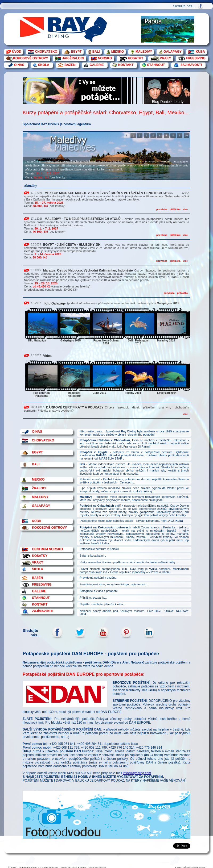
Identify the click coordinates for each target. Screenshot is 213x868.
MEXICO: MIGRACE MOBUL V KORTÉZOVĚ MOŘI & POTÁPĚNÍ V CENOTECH (103, 193)
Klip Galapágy (55, 303)
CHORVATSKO (46, 52)
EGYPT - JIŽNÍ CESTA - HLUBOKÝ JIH (72, 245)
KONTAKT (126, 65)
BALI (96, 52)
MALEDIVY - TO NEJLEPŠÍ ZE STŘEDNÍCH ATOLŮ (83, 219)
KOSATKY (136, 58)
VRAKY (165, 58)
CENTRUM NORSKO (47, 549)
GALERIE (97, 65)
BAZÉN (70, 65)
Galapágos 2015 (168, 303)
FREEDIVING (196, 58)
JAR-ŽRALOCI (73, 58)
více (185, 209)
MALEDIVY (144, 52)
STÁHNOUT (156, 65)
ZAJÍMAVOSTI (191, 65)
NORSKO (105, 58)
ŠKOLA (44, 65)
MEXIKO (118, 52)
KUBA (200, 52)
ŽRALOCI (39, 488)
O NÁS (19, 65)
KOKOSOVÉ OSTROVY (30, 58)
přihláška (175, 209)
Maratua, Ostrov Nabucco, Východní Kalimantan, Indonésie (88, 270)
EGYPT (76, 52)
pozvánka (162, 209)
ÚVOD (17, 52)
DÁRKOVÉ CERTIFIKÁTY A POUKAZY (75, 407)
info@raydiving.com (137, 773)
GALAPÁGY (173, 52)
